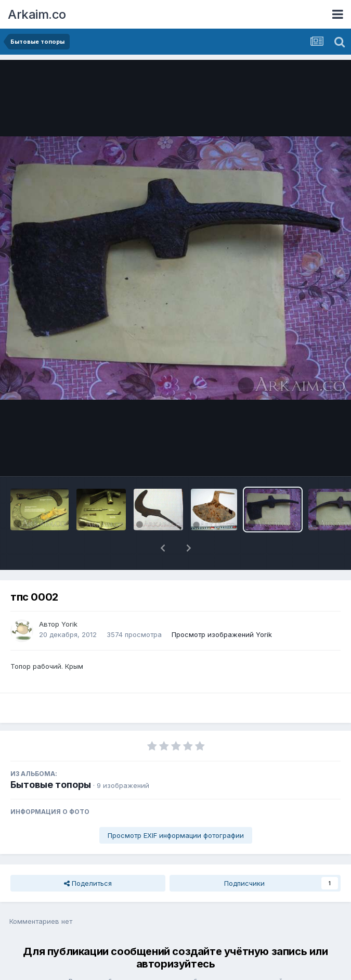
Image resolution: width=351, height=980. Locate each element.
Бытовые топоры (51, 758)
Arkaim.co (37, 14)
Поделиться (88, 856)
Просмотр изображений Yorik (222, 607)
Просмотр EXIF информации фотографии (176, 808)
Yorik (69, 597)
